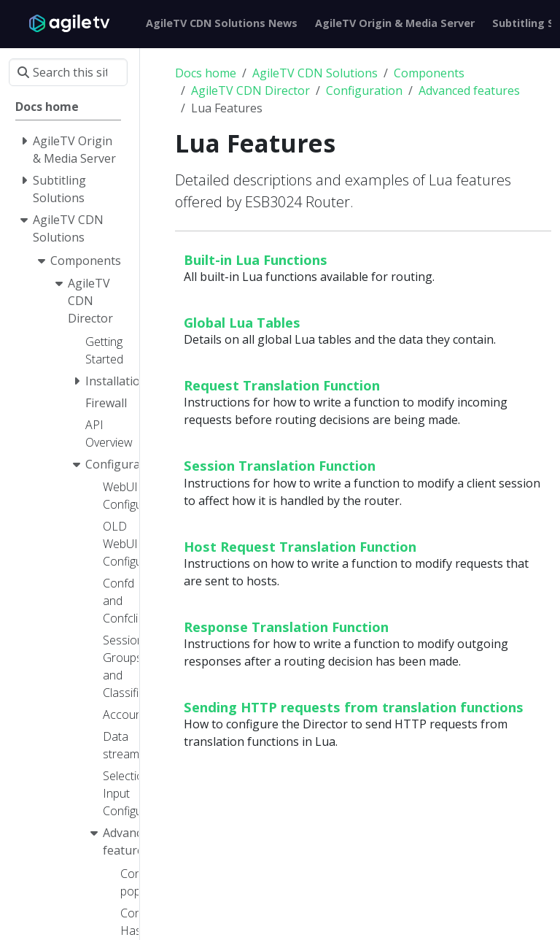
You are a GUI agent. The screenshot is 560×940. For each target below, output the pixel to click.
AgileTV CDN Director (250, 90)
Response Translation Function (286, 627)
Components (429, 73)
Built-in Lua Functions (256, 259)
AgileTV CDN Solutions (315, 73)
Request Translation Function (282, 385)
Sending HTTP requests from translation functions (354, 707)
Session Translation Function (280, 465)
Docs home (206, 73)
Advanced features (469, 90)
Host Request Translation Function (300, 546)
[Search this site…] (68, 72)
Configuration (364, 90)
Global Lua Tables (242, 322)
